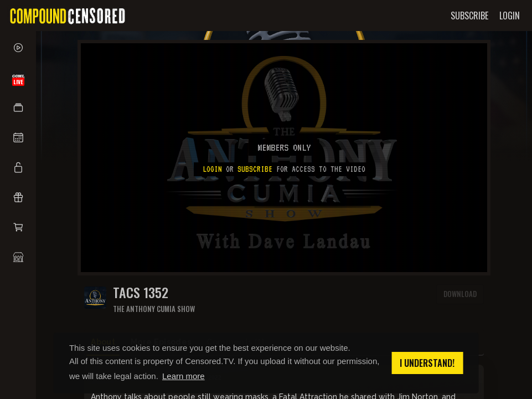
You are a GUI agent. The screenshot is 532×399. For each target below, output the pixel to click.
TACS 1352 (141, 292)
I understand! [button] (427, 363)
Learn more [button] (184, 376)
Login (212, 169)
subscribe (255, 169)
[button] (18, 108)
